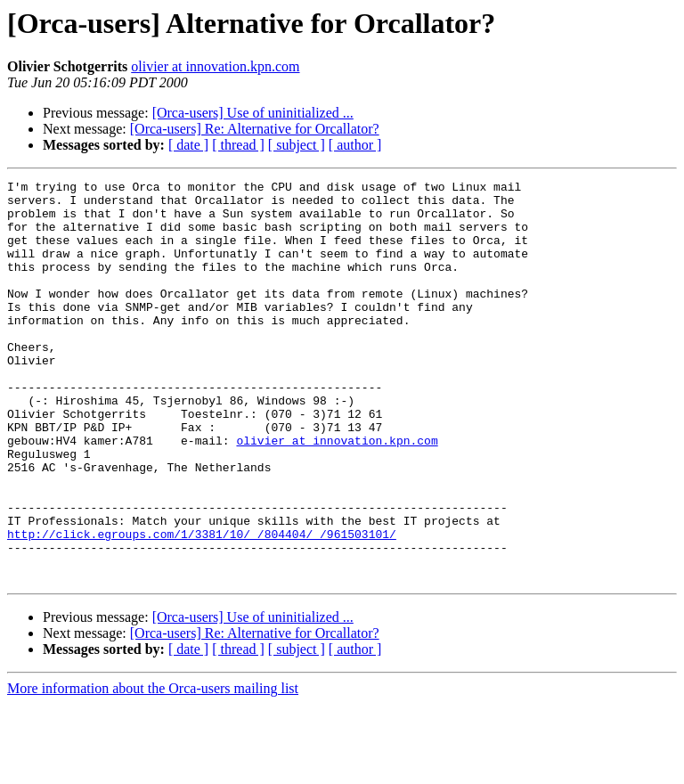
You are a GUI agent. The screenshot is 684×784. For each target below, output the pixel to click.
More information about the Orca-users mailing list (153, 768)
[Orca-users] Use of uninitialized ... (253, 113)
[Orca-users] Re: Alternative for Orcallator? (255, 129)
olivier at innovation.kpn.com (215, 66)
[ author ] (355, 145)
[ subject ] (297, 145)
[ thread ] (238, 145)
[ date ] (188, 145)
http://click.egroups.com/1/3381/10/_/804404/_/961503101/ (202, 606)
